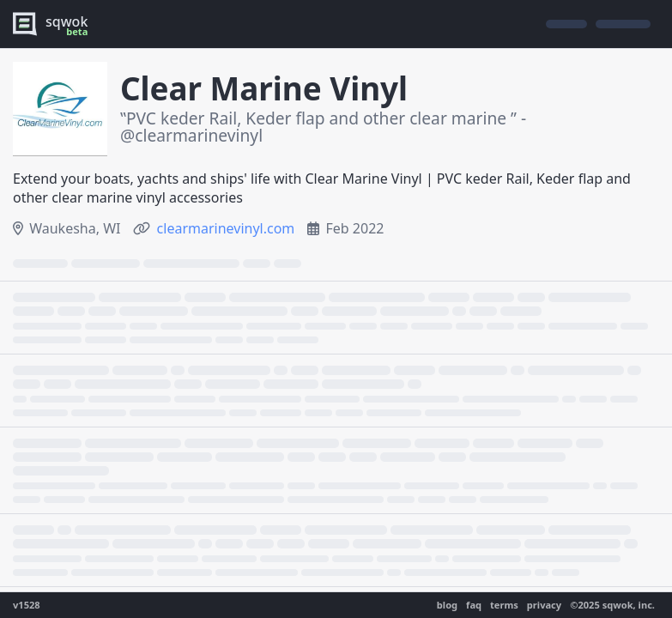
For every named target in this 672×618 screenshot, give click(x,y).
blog (447, 605)
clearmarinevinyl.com (226, 228)
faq (474, 605)
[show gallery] (60, 109)
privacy (544, 605)
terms (504, 605)
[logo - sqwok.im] (54, 24)
